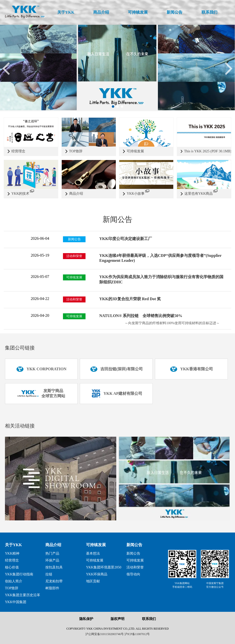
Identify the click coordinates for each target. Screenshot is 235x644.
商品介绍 (53, 545)
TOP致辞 (12, 588)
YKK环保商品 (97, 574)
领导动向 (133, 574)
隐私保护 (86, 619)
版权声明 (117, 619)
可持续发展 (96, 545)
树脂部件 (52, 588)
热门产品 (52, 553)
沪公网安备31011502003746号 (105, 634)
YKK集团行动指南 (19, 574)
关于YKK (13, 545)
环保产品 (52, 560)
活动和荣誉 (135, 567)
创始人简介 (14, 581)
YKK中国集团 (16, 602)
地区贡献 (93, 581)
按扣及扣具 (54, 567)
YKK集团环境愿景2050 (104, 567)
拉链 (49, 574)
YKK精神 (12, 553)
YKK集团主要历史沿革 (23, 595)
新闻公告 (134, 545)
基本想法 (93, 553)
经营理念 (12, 560)
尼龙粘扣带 (54, 581)
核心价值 (12, 567)
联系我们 (149, 619)
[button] (113, 107)
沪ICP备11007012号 (137, 634)
